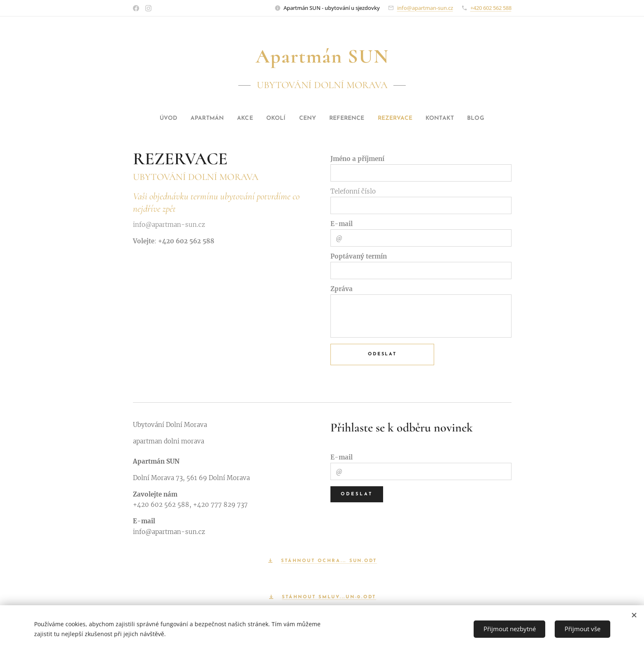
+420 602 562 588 (491, 8)
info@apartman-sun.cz (425, 8)
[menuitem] (149, 119)
